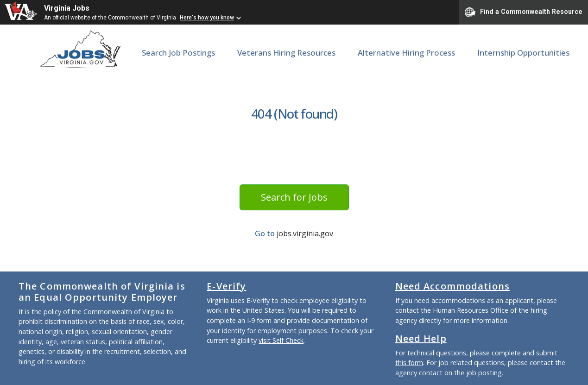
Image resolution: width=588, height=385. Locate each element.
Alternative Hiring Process (406, 53)
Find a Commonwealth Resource (524, 12)
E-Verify (226, 286)
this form (409, 363)
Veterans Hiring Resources (286, 53)
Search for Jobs (294, 197)
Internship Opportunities (523, 53)
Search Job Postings (178, 53)
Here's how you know (207, 18)
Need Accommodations (452, 286)
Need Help (421, 338)
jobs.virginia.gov (305, 234)
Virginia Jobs (67, 8)
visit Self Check (281, 340)
